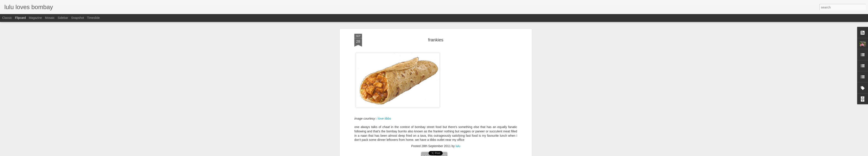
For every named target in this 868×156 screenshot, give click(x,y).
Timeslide (93, 18)
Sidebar (63, 18)
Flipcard (20, 18)
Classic (7, 18)
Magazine (35, 18)
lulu (458, 49)
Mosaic (50, 18)
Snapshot (78, 18)
